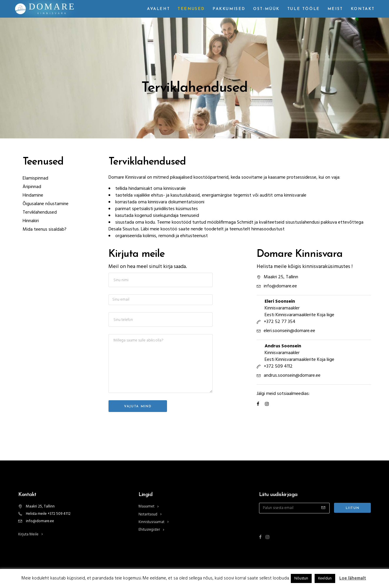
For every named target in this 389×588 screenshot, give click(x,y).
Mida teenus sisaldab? (45, 229)
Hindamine (33, 195)
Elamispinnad (35, 178)
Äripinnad (32, 187)
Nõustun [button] (301, 578)
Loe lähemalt (353, 578)
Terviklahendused (40, 212)
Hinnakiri (31, 221)
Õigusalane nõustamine (46, 204)
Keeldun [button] (325, 578)
